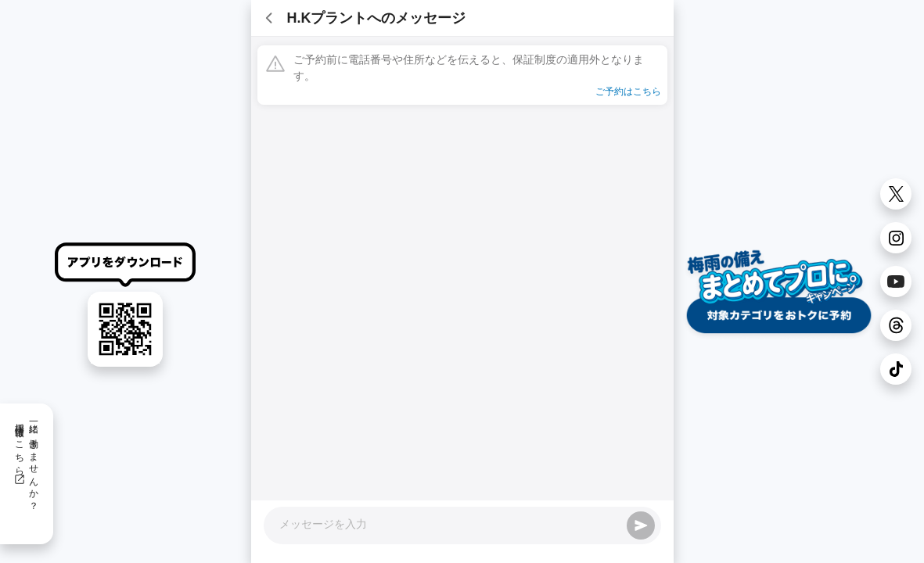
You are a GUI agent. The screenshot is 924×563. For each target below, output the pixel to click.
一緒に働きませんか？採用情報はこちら (26, 461)
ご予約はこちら (628, 91)
